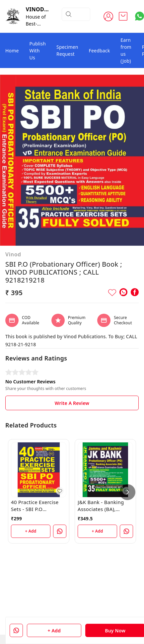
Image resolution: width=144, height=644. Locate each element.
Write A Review (72, 403)
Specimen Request (67, 50)
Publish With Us (38, 51)
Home (12, 51)
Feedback (100, 51)
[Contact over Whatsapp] (140, 16)
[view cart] (123, 16)
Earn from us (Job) (126, 50)
